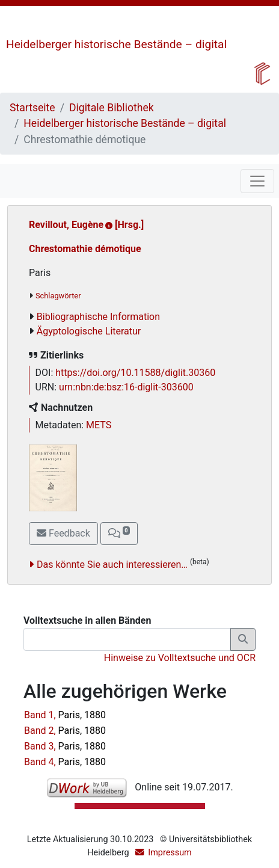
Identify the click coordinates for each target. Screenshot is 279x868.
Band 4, (65, 762)
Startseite (32, 108)
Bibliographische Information (98, 317)
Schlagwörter (58, 296)
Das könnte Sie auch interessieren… (112, 565)
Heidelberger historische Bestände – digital (116, 44)
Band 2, (65, 731)
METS (99, 425)
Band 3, (65, 746)
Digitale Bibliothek (112, 108)
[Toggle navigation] (257, 181)
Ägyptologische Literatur (89, 331)
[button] (119, 534)
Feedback (63, 533)
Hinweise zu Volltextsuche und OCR (180, 658)
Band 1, (65, 715)
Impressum (170, 853)
